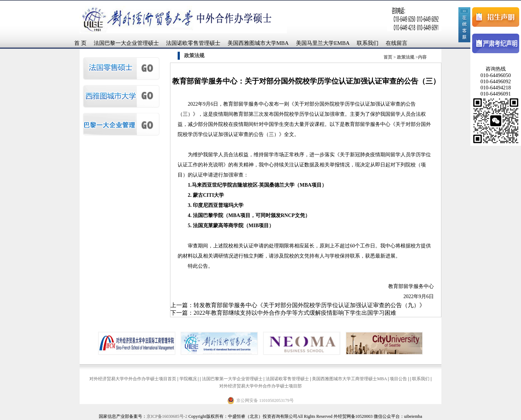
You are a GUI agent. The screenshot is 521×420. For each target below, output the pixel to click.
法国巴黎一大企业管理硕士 (126, 43)
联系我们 (368, 43)
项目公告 (398, 379)
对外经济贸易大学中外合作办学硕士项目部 (260, 386)
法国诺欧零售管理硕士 (193, 43)
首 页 (80, 43)
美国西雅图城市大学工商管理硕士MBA (349, 379)
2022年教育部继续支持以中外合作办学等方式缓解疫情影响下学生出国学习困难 (295, 313)
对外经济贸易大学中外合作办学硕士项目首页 (133, 379)
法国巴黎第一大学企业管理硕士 (232, 379)
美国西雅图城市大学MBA (258, 43)
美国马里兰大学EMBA (323, 43)
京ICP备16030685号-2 (167, 416)
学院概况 (188, 379)
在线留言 (397, 43)
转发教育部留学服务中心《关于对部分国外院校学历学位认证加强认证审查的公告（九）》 (309, 305)
